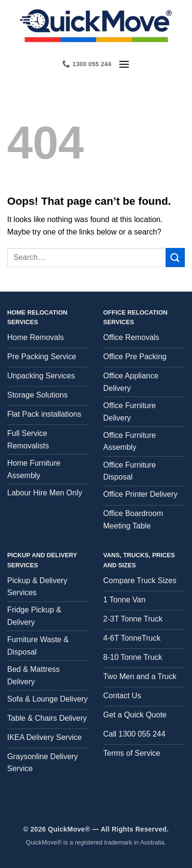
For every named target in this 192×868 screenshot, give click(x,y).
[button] (124, 64)
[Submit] (175, 257)
